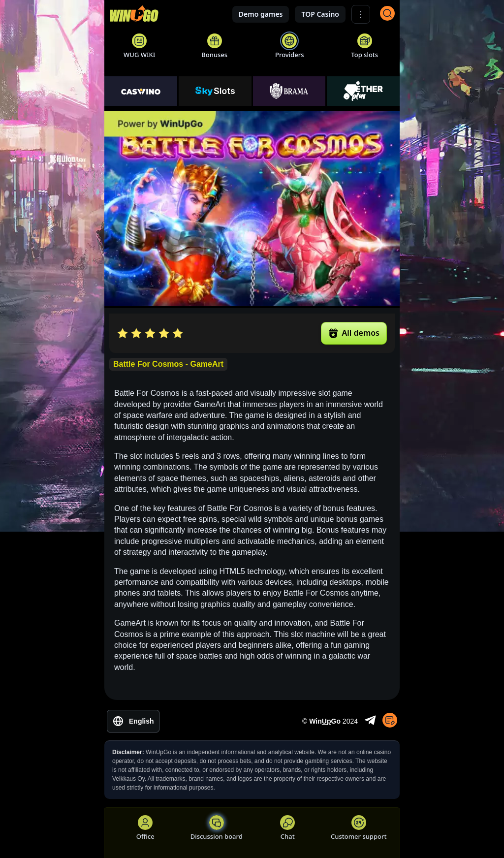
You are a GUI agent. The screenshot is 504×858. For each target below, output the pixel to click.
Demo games (261, 14)
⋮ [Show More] (361, 15)
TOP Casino (320, 14)
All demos (354, 333)
